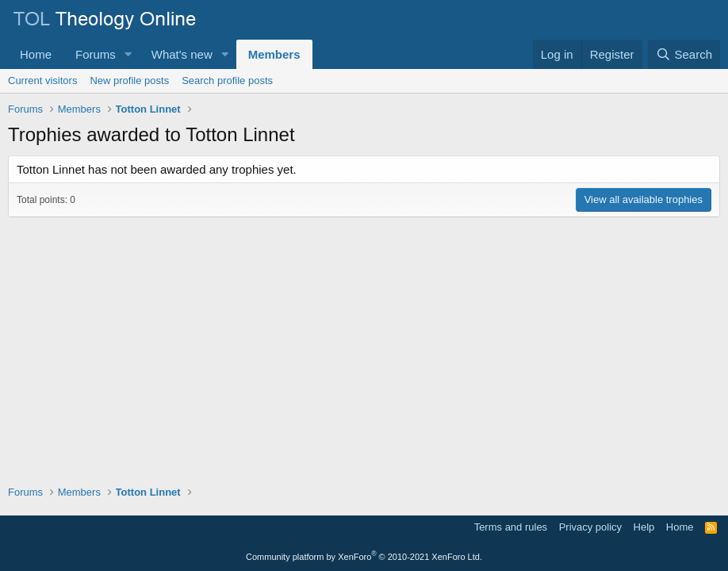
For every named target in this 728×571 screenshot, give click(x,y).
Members (274, 54)
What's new (182, 54)
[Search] (684, 54)
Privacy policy (590, 527)
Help (644, 527)
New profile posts (129, 80)
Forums (96, 54)
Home (36, 54)
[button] (128, 54)
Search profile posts (227, 80)
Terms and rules (511, 527)
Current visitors (42, 80)
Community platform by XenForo (364, 557)
